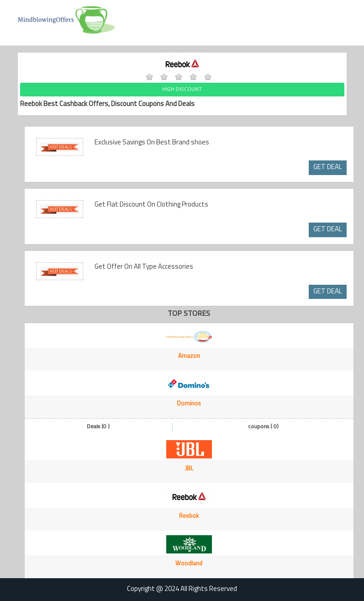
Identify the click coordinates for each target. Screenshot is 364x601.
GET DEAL (328, 168)
